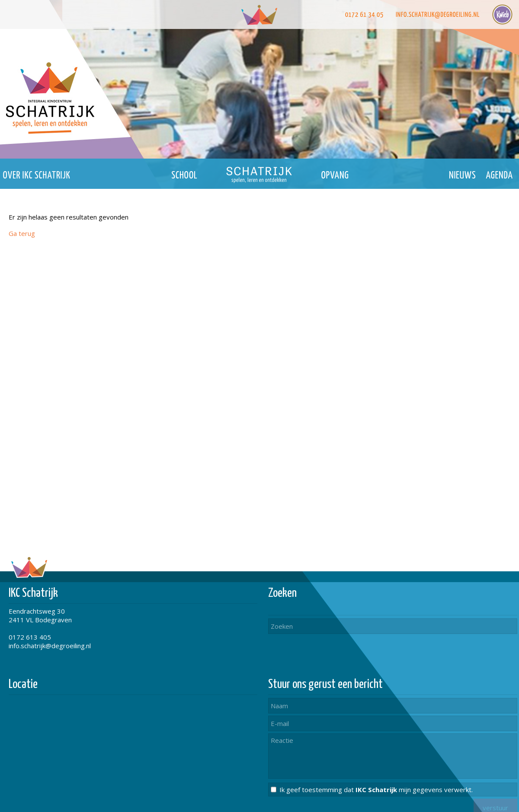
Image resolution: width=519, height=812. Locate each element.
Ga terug (22, 233)
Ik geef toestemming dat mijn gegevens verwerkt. (376, 790)
